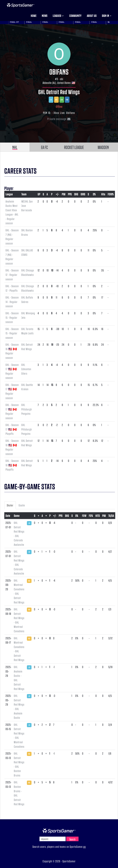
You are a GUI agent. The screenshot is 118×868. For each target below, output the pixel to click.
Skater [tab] (10, 505)
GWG (83, 194)
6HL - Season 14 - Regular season (12, 302)
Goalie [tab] (22, 505)
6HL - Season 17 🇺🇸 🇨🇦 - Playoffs (12, 429)
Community (75, 16)
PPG (70, 194)
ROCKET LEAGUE (74, 147)
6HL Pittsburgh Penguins (27, 409)
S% (94, 194)
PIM (64, 194)
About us (92, 16)
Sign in (107, 16)
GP (39, 194)
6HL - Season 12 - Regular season (12, 275)
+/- (57, 194)
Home (34, 16)
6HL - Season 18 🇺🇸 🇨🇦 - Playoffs (12, 465)
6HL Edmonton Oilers (26, 369)
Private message (59, 119)
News (45, 16)
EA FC (44, 147)
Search (72, 839)
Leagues (58, 16)
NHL (15, 147)
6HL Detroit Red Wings (59, 92)
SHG (76, 194)
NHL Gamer (21, 5)
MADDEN (103, 147)
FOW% (111, 194)
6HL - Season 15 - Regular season (12, 317)
